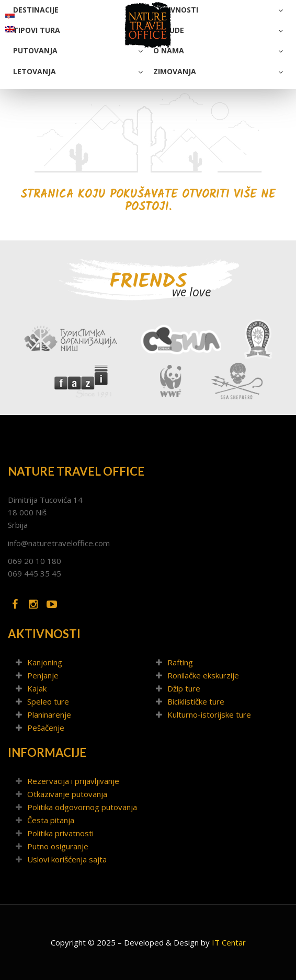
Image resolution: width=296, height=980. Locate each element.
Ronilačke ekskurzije (203, 675)
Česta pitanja (51, 820)
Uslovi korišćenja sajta (67, 859)
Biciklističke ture (196, 701)
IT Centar (229, 942)
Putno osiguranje (58, 846)
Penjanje (43, 675)
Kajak (37, 688)
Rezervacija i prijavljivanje (73, 781)
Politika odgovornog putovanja (82, 807)
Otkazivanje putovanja (67, 794)
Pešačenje (46, 728)
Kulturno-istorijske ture (209, 714)
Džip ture (184, 688)
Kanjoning (45, 662)
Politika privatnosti (60, 833)
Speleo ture (48, 701)
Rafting (180, 662)
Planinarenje (49, 714)
